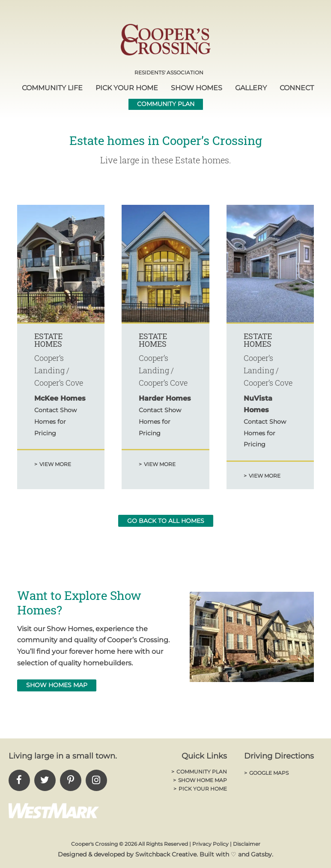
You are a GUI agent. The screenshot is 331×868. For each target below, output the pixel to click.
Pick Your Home (127, 88)
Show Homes (197, 88)
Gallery (251, 88)
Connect (297, 88)
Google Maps (266, 773)
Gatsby (261, 854)
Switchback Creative (166, 854)
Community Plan (166, 104)
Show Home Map (200, 780)
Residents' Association (169, 72)
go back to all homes (166, 521)
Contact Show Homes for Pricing (55, 421)
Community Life (52, 88)
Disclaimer (247, 844)
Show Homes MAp (57, 685)
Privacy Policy (210, 844)
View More (53, 464)
